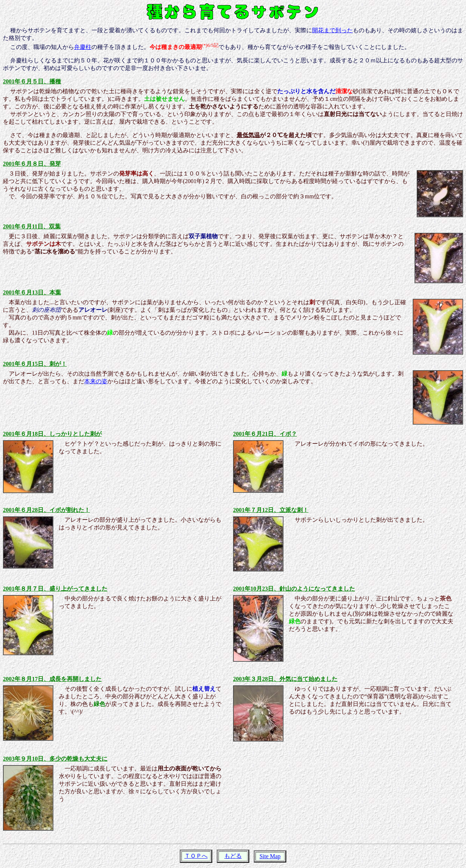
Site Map (270, 856)
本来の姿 (96, 381)
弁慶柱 (83, 47)
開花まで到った (332, 30)
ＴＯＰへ (196, 856)
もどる (233, 856)
